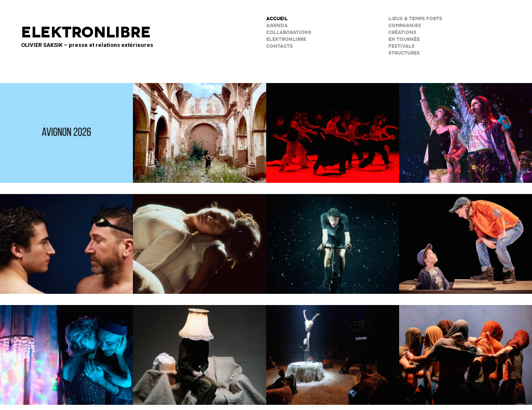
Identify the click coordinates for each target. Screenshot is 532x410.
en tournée (404, 39)
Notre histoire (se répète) (66, 349)
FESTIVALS (401, 46)
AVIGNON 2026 (66, 127)
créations (402, 32)
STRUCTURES (404, 53)
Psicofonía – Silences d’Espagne (199, 127)
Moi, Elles (199, 238)
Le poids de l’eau (66, 238)
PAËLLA (466, 127)
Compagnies (405, 26)
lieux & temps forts (415, 19)
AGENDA (277, 26)
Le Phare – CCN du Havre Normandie (466, 349)
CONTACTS (280, 46)
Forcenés (333, 238)
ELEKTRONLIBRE (286, 39)
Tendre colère (333, 127)
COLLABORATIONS (289, 32)
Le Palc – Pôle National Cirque (333, 349)
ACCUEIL (277, 19)
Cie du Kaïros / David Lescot (466, 238)
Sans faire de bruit (199, 349)
